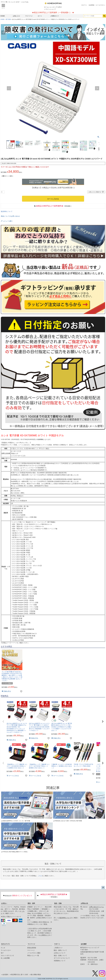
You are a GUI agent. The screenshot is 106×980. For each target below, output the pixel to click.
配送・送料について (60, 950)
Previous (3, 32)
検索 (104, 16)
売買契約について (60, 961)
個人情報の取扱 (36, 975)
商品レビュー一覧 (33, 955)
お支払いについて (60, 953)
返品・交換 (58, 903)
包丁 (2, 953)
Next (103, 32)
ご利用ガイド (54, 16)
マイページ (29, 16)
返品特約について (7, 211)
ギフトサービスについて (62, 958)
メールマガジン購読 (34, 953)
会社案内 (5, 975)
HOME (3, 16)
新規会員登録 (32, 948)
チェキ (3, 948)
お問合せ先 (84, 903)
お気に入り (16, 16)
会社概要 (84, 944)
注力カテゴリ (6, 944)
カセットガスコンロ (7, 955)
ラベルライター (6, 950)
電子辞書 (8, 19)
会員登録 (92, 5)
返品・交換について (60, 955)
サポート (57, 944)
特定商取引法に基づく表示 (19, 975)
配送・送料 (31, 903)
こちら (40, 876)
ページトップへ (103, 888)
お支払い (4, 903)
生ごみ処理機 (5, 958)
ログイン (85, 5)
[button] (3, 721)
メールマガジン (101, 5)
